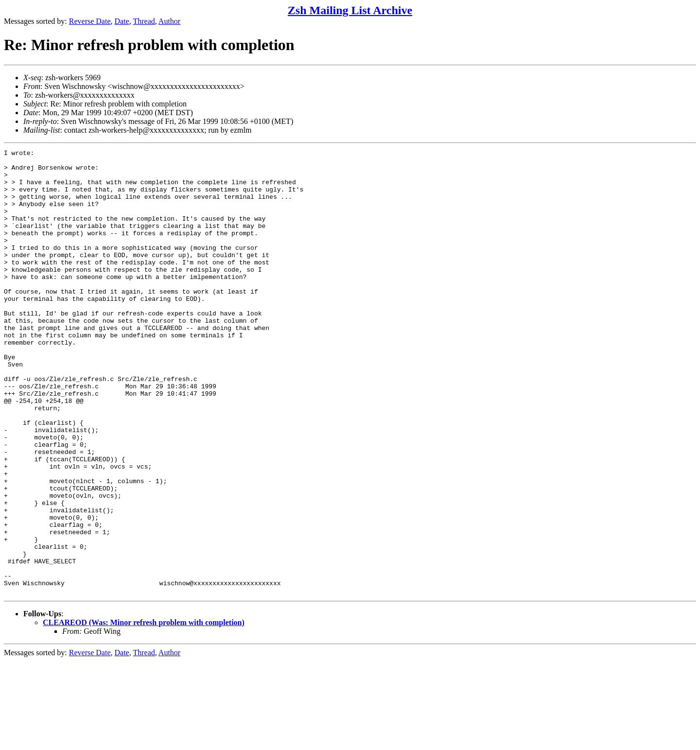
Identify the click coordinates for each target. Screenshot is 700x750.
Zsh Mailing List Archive (350, 10)
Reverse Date (90, 21)
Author (169, 21)
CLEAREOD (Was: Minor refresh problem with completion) (144, 711)
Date (122, 21)
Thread (144, 21)
